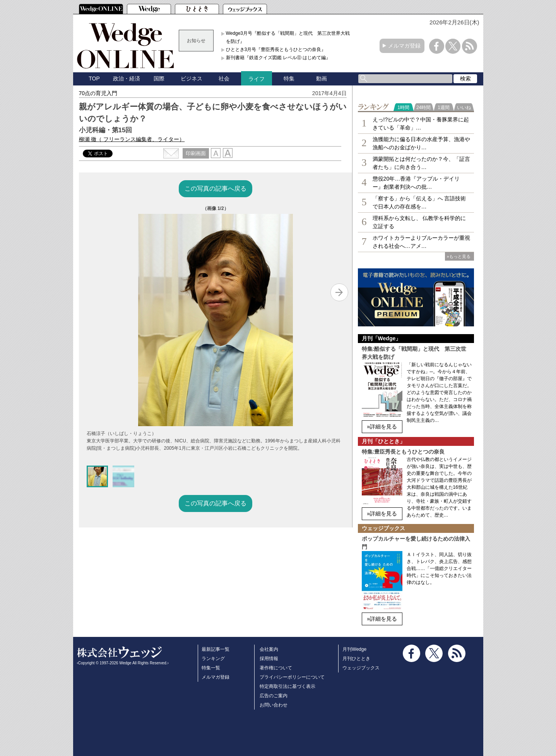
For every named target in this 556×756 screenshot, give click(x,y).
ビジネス (192, 79)
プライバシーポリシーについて (292, 677)
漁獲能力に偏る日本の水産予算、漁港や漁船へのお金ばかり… (421, 143)
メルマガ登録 (404, 46)
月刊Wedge (354, 649)
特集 (289, 79)
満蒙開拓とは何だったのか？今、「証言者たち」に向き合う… (421, 163)
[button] (98, 476)
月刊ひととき (356, 659)
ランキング (213, 659)
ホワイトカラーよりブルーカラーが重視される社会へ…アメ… (421, 242)
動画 (322, 79)
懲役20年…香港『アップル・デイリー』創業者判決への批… (416, 183)
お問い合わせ (274, 705)
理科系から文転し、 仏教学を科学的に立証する (419, 222)
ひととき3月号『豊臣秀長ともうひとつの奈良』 (276, 49)
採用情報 (269, 659)
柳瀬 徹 (132, 139)
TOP (94, 79)
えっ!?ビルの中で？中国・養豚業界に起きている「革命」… (421, 124)
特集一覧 (211, 668)
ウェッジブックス (361, 668)
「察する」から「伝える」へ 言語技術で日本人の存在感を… (419, 202)
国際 (159, 79)
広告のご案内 (274, 696)
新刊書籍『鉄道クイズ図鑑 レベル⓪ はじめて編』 (278, 58)
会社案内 (269, 649)
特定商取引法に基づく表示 (287, 686)
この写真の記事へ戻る (216, 189)
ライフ (257, 79)
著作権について (276, 668)
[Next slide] (339, 292)
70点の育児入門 (98, 93)
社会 (224, 79)
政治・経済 (127, 79)
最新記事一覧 (216, 649)
